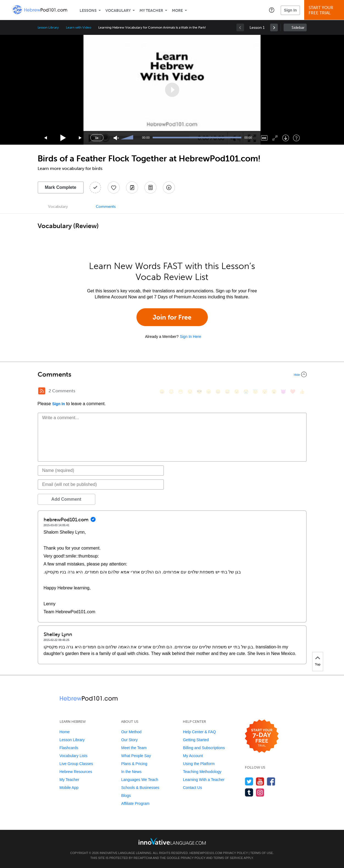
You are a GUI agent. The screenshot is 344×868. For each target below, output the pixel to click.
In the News (131, 772)
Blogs (126, 796)
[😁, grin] (181, 392)
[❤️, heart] (293, 392)
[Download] (286, 138)
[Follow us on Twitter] (249, 781)
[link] (274, 27)
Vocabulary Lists (74, 756)
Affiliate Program (135, 803)
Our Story (129, 740)
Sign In (290, 10)
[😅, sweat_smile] (227, 392)
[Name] (101, 471)
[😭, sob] (246, 392)
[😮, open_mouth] (274, 392)
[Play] (63, 138)
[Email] (101, 485)
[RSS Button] (42, 391)
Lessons (88, 11)
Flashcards (69, 748)
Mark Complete (61, 187)
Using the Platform (199, 764)
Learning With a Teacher (204, 780)
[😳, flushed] (171, 392)
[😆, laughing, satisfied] (218, 392)
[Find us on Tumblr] (249, 792)
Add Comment (66, 499)
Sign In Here (191, 337)
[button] (272, 10)
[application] (172, 90)
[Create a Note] (132, 187)
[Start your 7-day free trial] (262, 736)
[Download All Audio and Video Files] (169, 187)
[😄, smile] (162, 392)
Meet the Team (134, 748)
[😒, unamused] (190, 392)
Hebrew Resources (76, 772)
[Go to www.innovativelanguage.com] (172, 841)
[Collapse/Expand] (172, 374)
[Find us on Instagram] (260, 792)
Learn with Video (79, 27)
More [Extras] (177, 11)
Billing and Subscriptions (204, 748)
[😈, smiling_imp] (283, 392)
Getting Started (196, 740)
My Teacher (151, 11)
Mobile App (69, 788)
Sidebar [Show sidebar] (298, 28)
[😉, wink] (237, 392)
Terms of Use (262, 853)
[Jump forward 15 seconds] (80, 138)
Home (65, 732)
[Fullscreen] (275, 138)
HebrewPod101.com (206, 853)
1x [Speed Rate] (97, 138)
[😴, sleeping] (265, 392)
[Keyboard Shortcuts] (296, 138)
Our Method (131, 732)
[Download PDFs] (150, 187)
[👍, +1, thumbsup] (302, 392)
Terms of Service (228, 858)
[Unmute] (116, 138)
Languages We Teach (140, 780)
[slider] (128, 138)
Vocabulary (118, 11)
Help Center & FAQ (199, 732)
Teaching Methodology (202, 772)
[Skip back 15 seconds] (46, 138)
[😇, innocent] (255, 392)
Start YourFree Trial (325, 10)
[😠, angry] (209, 392)
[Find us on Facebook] (271, 781)
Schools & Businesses (140, 788)
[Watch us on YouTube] (260, 781)
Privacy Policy (235, 853)
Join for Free (172, 317)
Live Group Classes (76, 764)
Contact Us (192, 788)
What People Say (136, 756)
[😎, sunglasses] (199, 392)
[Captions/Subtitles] (264, 138)
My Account (193, 756)
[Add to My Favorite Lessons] (114, 187)
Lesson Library (48, 27)
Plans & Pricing (134, 764)
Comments (106, 207)
